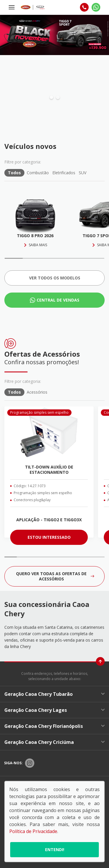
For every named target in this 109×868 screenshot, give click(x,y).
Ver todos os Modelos (55, 278)
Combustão (38, 173)
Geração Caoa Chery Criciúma (54, 742)
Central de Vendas (58, 300)
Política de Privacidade (33, 831)
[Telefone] (84, 7)
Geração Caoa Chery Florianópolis (54, 726)
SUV (83, 173)
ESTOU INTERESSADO (49, 537)
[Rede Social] (30, 763)
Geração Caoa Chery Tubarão (54, 694)
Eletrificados (64, 173)
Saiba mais (35, 245)
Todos (14, 173)
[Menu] (12, 7)
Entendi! (55, 849)
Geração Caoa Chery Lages (54, 710)
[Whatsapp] (96, 7)
